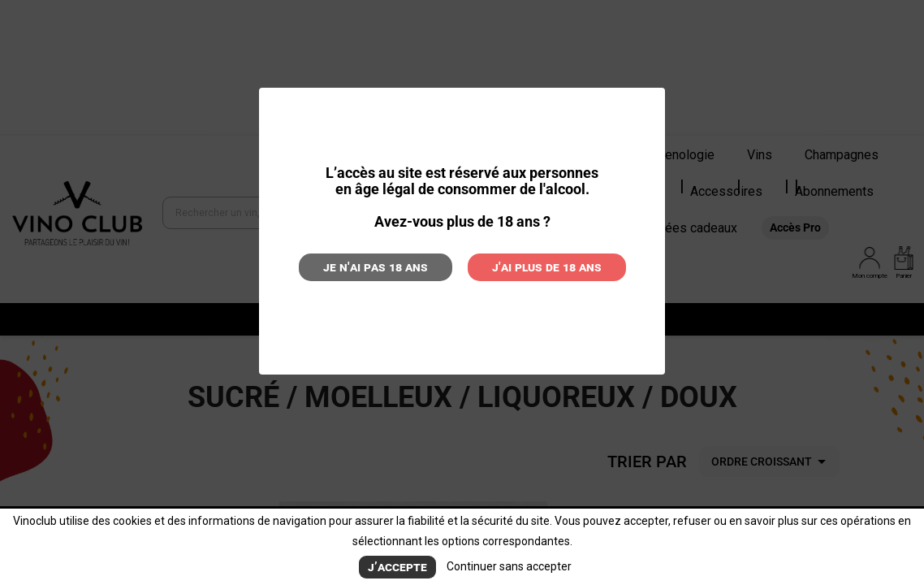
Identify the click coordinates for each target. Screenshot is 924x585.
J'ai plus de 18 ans (547, 267)
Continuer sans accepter (509, 566)
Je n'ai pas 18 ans (376, 267)
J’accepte (397, 567)
